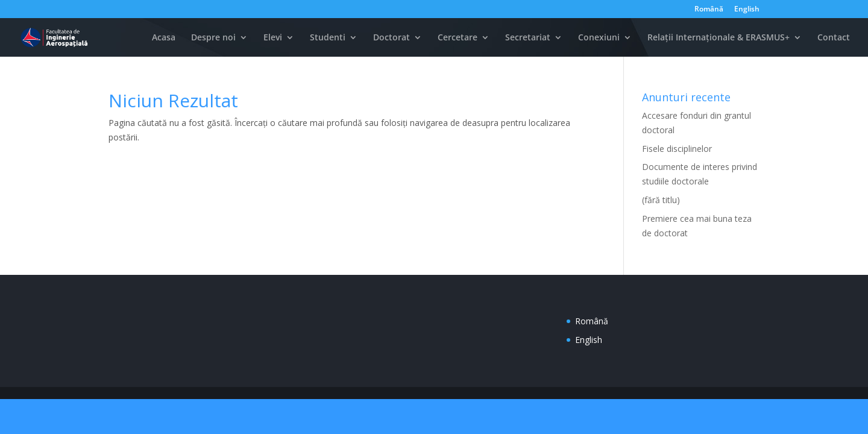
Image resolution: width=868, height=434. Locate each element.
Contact (834, 38)
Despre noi (213, 38)
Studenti (328, 38)
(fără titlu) (661, 200)
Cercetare (458, 38)
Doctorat (392, 38)
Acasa (164, 38)
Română (709, 10)
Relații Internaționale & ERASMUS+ (719, 38)
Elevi (273, 38)
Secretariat (528, 38)
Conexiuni (599, 38)
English (747, 10)
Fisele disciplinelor (677, 149)
